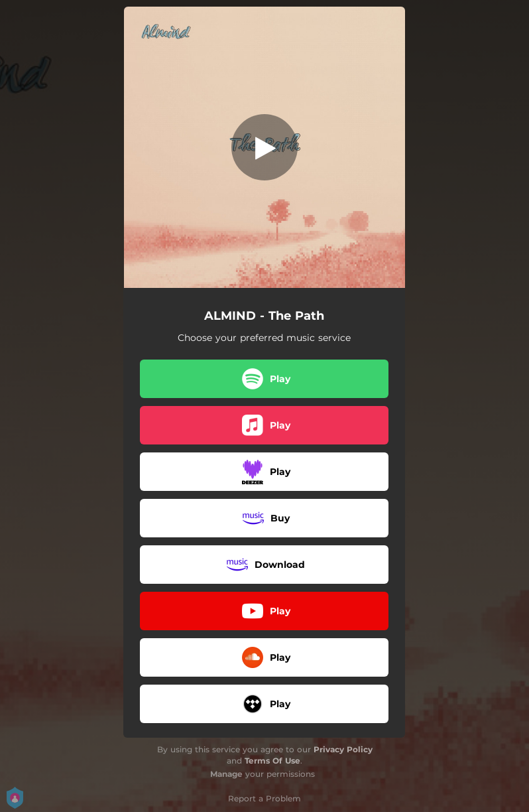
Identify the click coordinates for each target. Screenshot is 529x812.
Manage (226, 774)
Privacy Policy (343, 749)
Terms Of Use (272, 761)
